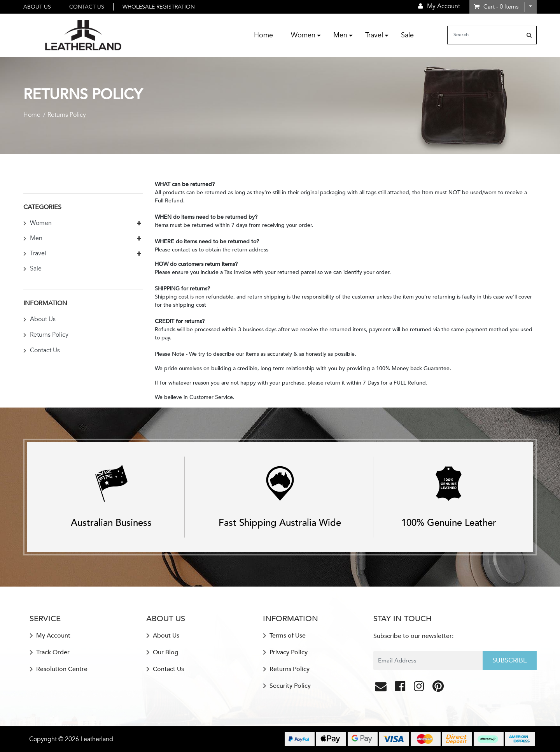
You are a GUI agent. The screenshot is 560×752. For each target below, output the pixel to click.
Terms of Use (284, 636)
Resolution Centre (59, 669)
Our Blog (162, 652)
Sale (407, 35)
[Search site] (529, 35)
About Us (37, 7)
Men (340, 35)
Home (263, 35)
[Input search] (485, 35)
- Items (496, 7)
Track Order (50, 652)
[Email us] (381, 689)
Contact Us (87, 7)
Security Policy (287, 686)
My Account (50, 636)
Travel (374, 35)
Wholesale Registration (159, 7)
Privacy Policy (285, 652)
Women (303, 35)
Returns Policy (46, 335)
